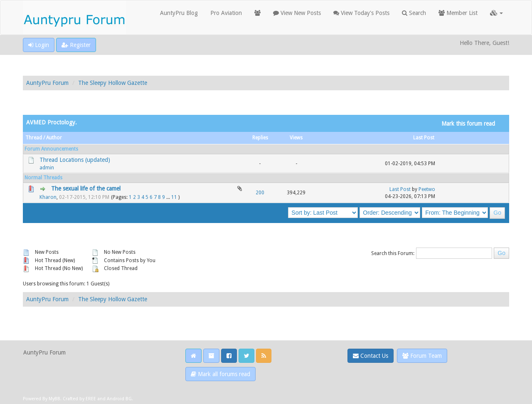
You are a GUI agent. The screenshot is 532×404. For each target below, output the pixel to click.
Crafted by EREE (79, 399)
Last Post (424, 138)
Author (54, 138)
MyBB (54, 399)
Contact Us (371, 356)
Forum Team (422, 356)
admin (47, 168)
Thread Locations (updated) (75, 160)
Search (414, 13)
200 (260, 193)
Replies (260, 138)
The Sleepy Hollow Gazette (113, 83)
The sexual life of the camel (86, 188)
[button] (496, 13)
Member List (458, 13)
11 (174, 197)
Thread (34, 138)
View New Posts (297, 13)
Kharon (48, 197)
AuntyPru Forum (47, 83)
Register (76, 45)
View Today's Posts (361, 13)
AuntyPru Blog (179, 13)
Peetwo (427, 189)
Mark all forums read (220, 374)
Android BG (119, 399)
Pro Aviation (226, 13)
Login (39, 45)
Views (296, 138)
